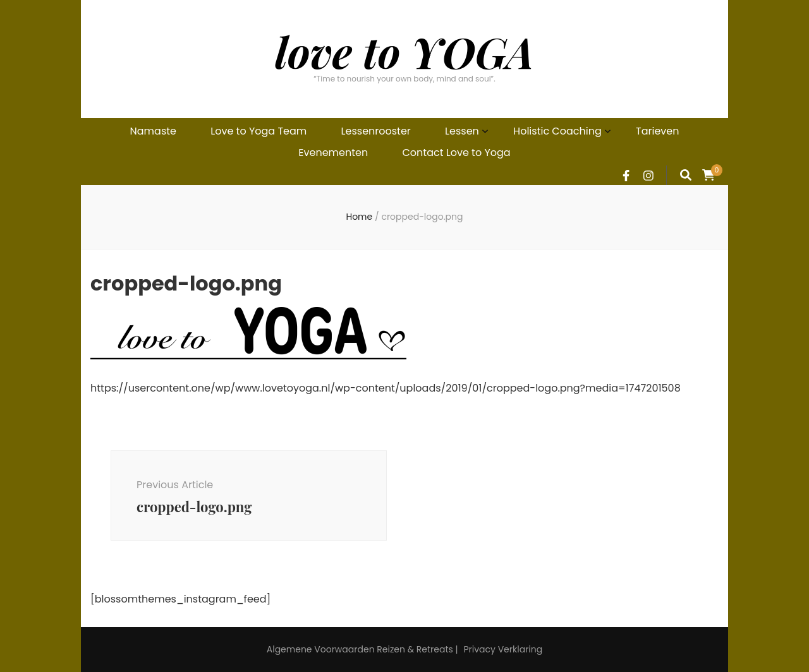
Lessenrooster (376, 131)
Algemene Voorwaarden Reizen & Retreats (360, 649)
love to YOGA (404, 51)
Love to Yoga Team (259, 131)
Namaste (153, 131)
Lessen (462, 131)
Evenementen (333, 153)
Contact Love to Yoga (457, 153)
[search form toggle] (686, 175)
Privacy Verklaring (503, 649)
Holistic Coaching (557, 131)
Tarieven (657, 131)
